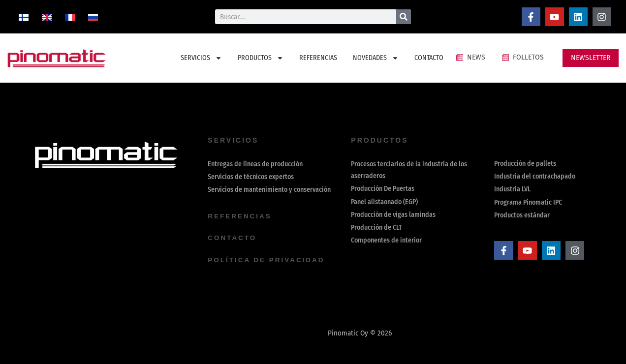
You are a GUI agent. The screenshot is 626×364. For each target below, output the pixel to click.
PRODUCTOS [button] (261, 58)
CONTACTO (429, 58)
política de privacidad (268, 260)
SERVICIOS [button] (201, 58)
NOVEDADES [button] (376, 58)
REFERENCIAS (318, 58)
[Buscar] (404, 17)
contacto (233, 238)
